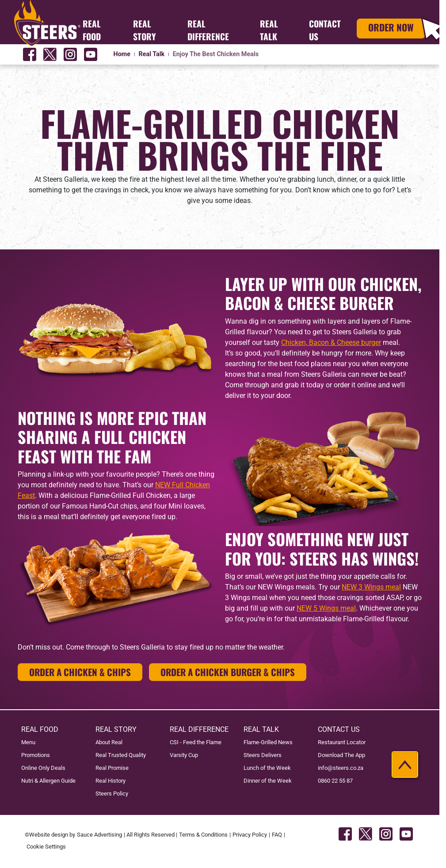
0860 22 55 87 (335, 781)
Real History (111, 781)
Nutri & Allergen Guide (48, 781)
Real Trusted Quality (121, 755)
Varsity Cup (184, 755)
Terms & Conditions (203, 835)
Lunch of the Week (267, 768)
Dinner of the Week (268, 781)
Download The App (341, 755)
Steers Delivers (263, 755)
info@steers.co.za (341, 768)
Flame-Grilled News (268, 742)
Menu (28, 742)
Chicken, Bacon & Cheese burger (331, 342)
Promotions (36, 755)
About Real (109, 742)
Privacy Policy (250, 835)
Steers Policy (112, 793)
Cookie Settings (46, 847)
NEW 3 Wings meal (371, 587)
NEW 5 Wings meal (326, 608)
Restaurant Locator (342, 742)
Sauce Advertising (99, 835)
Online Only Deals (43, 768)
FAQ (277, 835)
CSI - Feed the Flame (196, 742)
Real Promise (112, 768)
